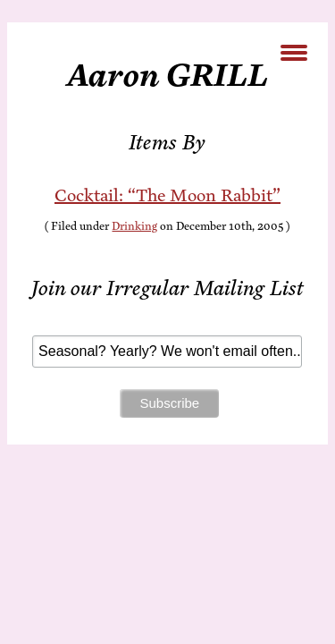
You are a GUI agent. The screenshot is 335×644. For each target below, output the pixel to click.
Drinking (134, 226)
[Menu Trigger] (293, 51)
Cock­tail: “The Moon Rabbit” (167, 195)
